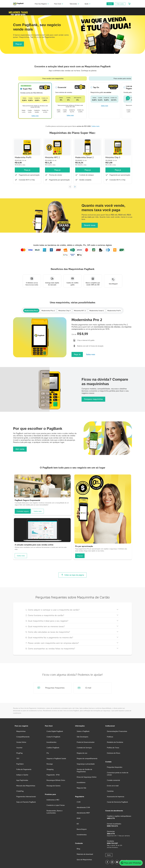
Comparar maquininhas (93, 399)
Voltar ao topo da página (72, 575)
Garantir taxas (90, 225)
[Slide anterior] (70, 187)
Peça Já (77, 354)
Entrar (110, 4)
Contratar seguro (23, 511)
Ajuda (88, 4)
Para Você (59, 4)
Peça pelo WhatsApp (131, 863)
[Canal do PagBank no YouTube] (117, 862)
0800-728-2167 (112, 843)
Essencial (62, 87)
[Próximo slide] (75, 187)
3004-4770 (111, 834)
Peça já (19, 44)
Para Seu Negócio (42, 4)
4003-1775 (111, 818)
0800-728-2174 (112, 826)
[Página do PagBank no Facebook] (107, 862)
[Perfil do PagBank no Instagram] (112, 862)
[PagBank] (19, 4)
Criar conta (120, 4)
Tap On (96, 87)
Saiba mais (35, 116)
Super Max (27, 89)
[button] (18, 11)
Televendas (75, 4)
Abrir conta (20, 449)
